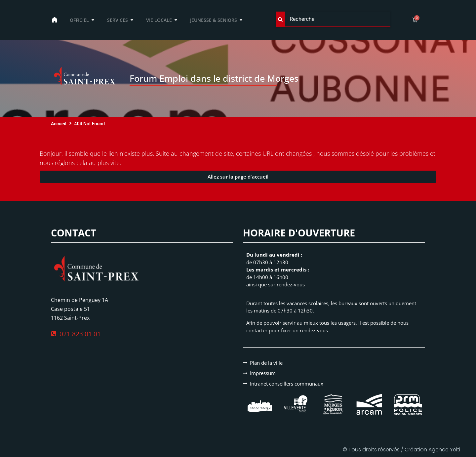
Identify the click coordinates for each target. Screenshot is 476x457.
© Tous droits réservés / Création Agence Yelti (401, 450)
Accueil (59, 124)
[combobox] (333, 19)
